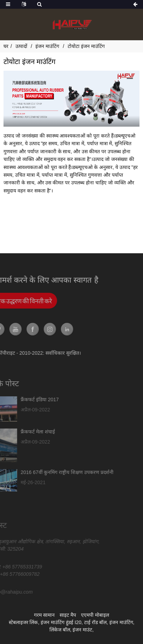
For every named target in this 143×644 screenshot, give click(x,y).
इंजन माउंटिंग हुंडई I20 (61, 622)
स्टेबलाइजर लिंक (23, 622)
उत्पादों (21, 46)
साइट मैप (68, 615)
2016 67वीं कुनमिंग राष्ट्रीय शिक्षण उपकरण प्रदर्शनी (47, 472)
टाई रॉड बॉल (95, 622)
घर (6, 46)
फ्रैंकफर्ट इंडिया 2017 (20, 399)
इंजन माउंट (82, 630)
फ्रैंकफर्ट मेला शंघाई (18, 432)
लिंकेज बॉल (60, 630)
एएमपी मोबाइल (95, 615)
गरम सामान (44, 615)
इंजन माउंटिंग (47, 46)
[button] (71, 118)
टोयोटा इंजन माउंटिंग (86, 46)
